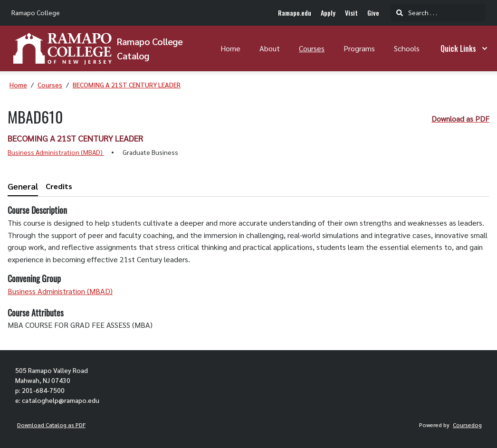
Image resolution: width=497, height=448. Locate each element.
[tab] (23, 186)
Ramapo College (36, 12)
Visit (351, 13)
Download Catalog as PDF (51, 425)
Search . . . (417, 12)
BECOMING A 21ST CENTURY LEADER (127, 85)
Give (373, 13)
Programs (359, 48)
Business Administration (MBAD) (56, 152)
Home (230, 48)
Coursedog (467, 425)
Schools (407, 48)
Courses (312, 48)
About (270, 48)
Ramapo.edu (295, 13)
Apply (328, 13)
